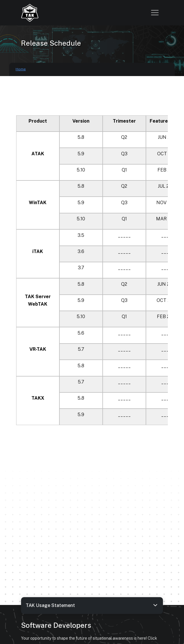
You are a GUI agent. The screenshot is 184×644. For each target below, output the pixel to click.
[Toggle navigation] (155, 13)
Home (21, 69)
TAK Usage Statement (92, 605)
